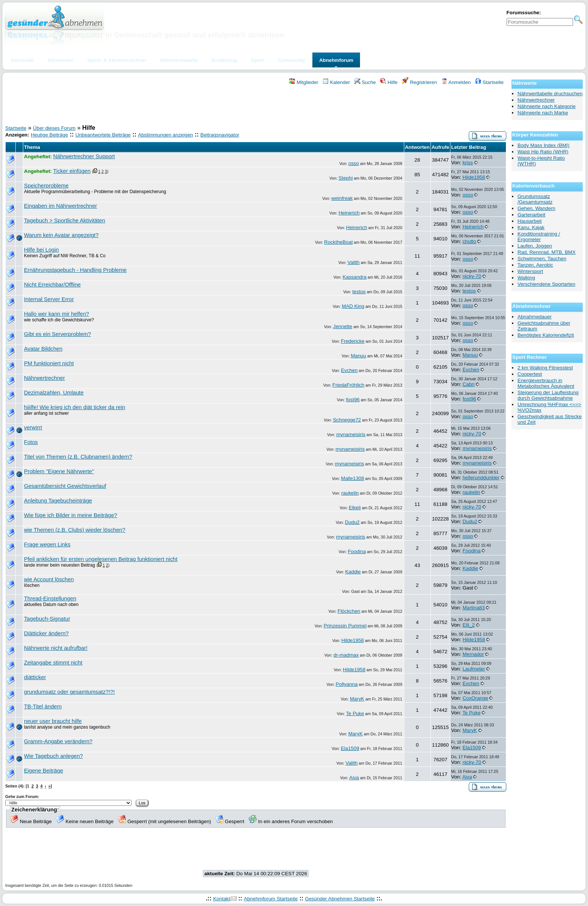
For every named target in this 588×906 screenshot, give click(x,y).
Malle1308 (352, 478)
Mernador (473, 654)
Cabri (468, 384)
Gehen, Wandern (536, 208)
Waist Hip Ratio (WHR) (543, 152)
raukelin (350, 493)
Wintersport (530, 271)
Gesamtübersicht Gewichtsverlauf (65, 486)
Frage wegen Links (47, 544)
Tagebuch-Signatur (47, 619)
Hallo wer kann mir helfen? (57, 314)
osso (354, 163)
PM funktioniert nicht (49, 363)
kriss (467, 163)
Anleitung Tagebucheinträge (58, 501)
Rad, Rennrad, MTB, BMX (547, 252)
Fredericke (353, 341)
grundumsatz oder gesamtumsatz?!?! (69, 692)
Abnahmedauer (535, 317)
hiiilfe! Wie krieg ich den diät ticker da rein (75, 407)
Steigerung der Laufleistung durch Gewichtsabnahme (548, 395)
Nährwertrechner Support (84, 156)
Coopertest (530, 374)
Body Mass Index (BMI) (544, 145)
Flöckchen (349, 611)
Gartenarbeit (531, 215)
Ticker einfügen (72, 171)
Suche (365, 82)
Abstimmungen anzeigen (166, 135)
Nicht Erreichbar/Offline (52, 285)
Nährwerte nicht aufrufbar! (56, 648)
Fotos (31, 442)
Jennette (343, 326)
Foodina (357, 551)
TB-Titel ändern (43, 706)
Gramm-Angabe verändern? (58, 741)
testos (359, 292)
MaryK (357, 699)
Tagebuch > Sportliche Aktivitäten (64, 220)
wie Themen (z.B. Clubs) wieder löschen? (75, 530)
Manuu (358, 356)
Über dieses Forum (54, 128)
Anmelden (456, 82)
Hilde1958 (474, 177)
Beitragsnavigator (220, 135)
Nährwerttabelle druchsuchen (550, 94)
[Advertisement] (256, 106)
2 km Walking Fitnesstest (545, 368)
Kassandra (355, 277)
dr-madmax (346, 655)
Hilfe (389, 82)
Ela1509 (350, 748)
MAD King (353, 306)
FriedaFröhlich (348, 385)
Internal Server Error (49, 299)
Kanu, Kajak (531, 227)
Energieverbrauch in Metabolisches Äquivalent (546, 383)
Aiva (354, 778)
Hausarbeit (529, 221)
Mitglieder (304, 82)
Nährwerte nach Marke (543, 113)
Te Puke (355, 713)
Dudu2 (352, 522)
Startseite (489, 82)
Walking (526, 278)
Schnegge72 (347, 420)
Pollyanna (347, 684)
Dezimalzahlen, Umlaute (54, 393)
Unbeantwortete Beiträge (103, 135)
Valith (354, 262)
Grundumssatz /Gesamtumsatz (535, 199)
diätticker (35, 677)
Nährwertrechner (44, 378)
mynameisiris (351, 434)
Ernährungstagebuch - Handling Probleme (75, 270)
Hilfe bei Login (41, 250)
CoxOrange (475, 698)
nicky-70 (472, 276)
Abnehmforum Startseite (271, 899)
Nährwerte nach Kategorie (547, 106)
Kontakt (221, 899)
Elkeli (355, 508)
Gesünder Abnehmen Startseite (340, 899)
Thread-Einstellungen (50, 598)
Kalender (336, 82)
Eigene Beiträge (43, 771)
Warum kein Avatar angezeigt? (61, 235)
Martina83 (473, 608)
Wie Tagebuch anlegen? (53, 756)
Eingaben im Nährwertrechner (61, 206)
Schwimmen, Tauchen (542, 259)
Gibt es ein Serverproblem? (57, 334)
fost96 (353, 400)
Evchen (349, 370)
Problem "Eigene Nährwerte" (59, 471)
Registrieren (420, 82)
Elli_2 (469, 625)
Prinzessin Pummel (345, 626)
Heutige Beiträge (49, 135)
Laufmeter (474, 669)
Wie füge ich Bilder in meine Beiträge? (70, 515)
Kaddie (353, 572)
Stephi (346, 178)
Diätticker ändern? (46, 633)
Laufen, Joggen (535, 246)
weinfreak (342, 198)
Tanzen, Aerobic (535, 265)
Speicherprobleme (46, 186)
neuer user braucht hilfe (53, 721)
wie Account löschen (49, 579)
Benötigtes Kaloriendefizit (546, 335)
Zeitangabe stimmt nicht (53, 663)
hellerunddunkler (481, 478)
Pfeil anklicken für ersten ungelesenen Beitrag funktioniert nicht (101, 559)
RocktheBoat (338, 242)
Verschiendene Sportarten (546, 284)
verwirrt (33, 427)
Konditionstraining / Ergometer (539, 237)
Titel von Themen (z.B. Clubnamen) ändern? (78, 457)
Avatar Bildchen (43, 349)
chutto (469, 241)
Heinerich (349, 213)
